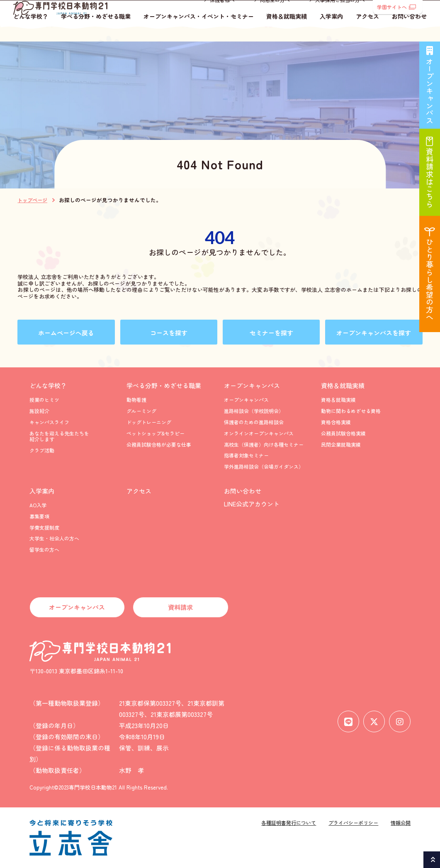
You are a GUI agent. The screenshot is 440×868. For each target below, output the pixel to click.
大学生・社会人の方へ (54, 538)
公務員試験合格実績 (343, 433)
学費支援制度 (44, 527)
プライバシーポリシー (353, 823)
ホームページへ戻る (66, 333)
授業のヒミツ (44, 400)
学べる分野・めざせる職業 (96, 32)
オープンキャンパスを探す (374, 333)
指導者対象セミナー (246, 455)
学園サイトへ (396, 7)
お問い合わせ (409, 32)
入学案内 (331, 32)
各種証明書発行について (289, 823)
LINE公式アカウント (252, 504)
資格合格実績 (336, 422)
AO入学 (38, 505)
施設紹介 (39, 411)
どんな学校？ (31, 32)
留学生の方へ (44, 549)
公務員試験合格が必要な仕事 (159, 444)
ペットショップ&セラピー (156, 433)
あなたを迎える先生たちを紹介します (59, 436)
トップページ (32, 200)
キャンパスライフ (49, 422)
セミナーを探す (271, 333)
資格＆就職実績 (287, 32)
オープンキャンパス (252, 385)
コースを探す (169, 333)
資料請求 (180, 607)
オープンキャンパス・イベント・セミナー (199, 32)
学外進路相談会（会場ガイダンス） (264, 466)
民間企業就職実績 (341, 444)
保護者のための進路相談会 (254, 422)
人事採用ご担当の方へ (340, 15)
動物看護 (136, 400)
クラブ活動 (42, 450)
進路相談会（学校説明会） (254, 411)
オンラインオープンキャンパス (259, 433)
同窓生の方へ (275, 15)
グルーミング (141, 411)
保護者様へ (222, 15)
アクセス (367, 32)
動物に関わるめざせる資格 (351, 411)
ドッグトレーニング (149, 422)
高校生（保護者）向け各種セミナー (264, 444)
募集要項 (39, 516)
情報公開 (401, 823)
